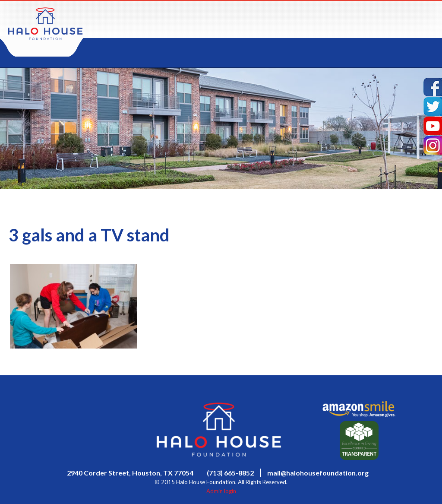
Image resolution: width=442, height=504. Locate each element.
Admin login (221, 491)
